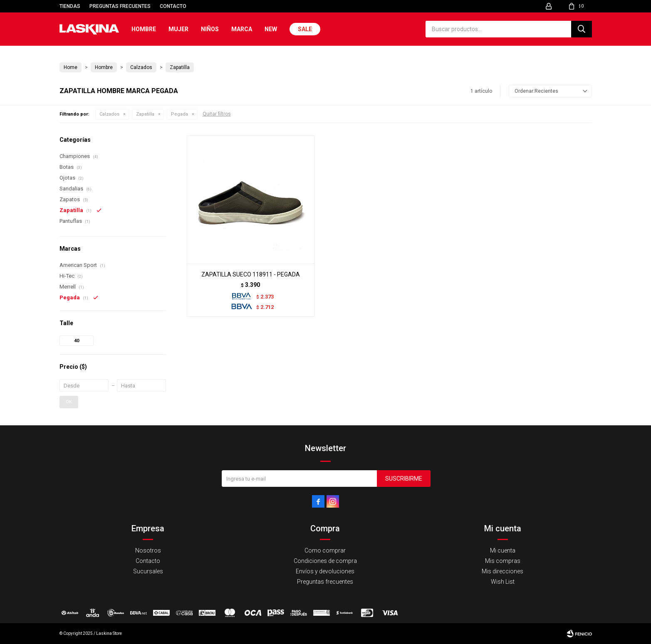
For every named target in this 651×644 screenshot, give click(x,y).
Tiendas (70, 6)
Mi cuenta (503, 550)
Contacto (173, 6)
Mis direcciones (502, 571)
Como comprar (325, 550)
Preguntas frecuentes (120, 6)
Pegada (179, 114)
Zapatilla (145, 114)
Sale (305, 29)
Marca (242, 29)
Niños (210, 29)
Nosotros (148, 550)
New (271, 29)
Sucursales (148, 571)
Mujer (178, 29)
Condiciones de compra (325, 561)
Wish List (503, 582)
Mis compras (503, 561)
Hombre (144, 29)
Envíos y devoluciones (325, 571)
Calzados (109, 114)
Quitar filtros (217, 114)
